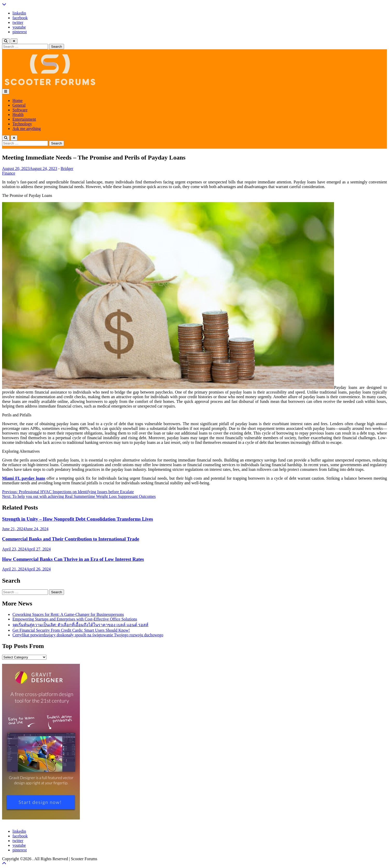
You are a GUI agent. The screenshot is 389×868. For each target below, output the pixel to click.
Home (18, 101)
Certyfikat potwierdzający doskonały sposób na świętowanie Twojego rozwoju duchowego (88, 635)
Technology (22, 124)
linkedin (19, 13)
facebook (20, 18)
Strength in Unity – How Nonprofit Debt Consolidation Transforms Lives (78, 519)
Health (18, 115)
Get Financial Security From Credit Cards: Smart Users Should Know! (71, 630)
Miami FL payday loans (24, 478)
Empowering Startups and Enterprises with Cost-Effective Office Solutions (75, 619)
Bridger (67, 168)
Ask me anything (27, 129)
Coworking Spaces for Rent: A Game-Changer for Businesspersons (68, 614)
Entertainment (24, 119)
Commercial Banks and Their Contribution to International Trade (71, 539)
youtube (19, 27)
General (19, 105)
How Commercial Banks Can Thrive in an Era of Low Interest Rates (73, 559)
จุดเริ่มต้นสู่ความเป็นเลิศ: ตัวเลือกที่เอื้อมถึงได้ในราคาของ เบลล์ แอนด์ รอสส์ (80, 625)
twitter (18, 22)
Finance (9, 173)
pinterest (20, 32)
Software (20, 110)
